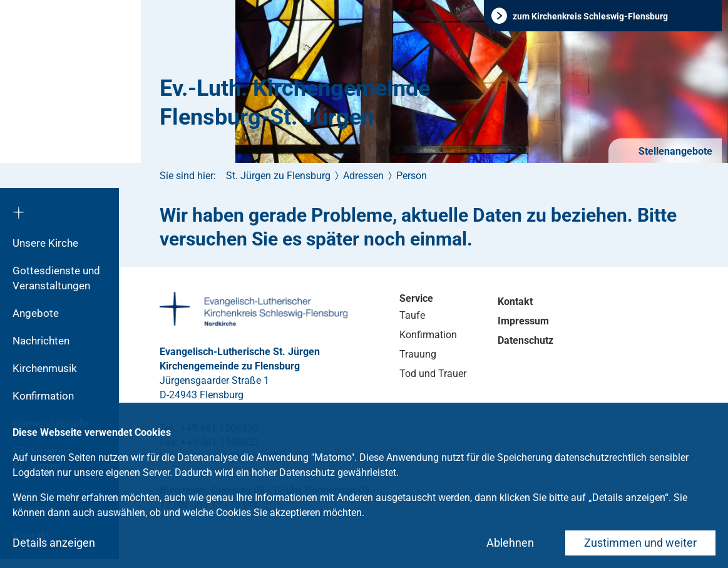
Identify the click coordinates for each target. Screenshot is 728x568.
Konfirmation (43, 396)
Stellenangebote (674, 151)
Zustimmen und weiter (640, 543)
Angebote (36, 313)
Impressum (523, 321)
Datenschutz (525, 340)
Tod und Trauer (433, 374)
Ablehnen (510, 543)
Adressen (363, 176)
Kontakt (515, 302)
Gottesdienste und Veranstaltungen (56, 278)
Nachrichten (41, 341)
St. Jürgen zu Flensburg (278, 176)
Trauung (418, 354)
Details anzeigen (54, 543)
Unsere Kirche (45, 243)
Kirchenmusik (45, 368)
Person (412, 176)
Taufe (412, 315)
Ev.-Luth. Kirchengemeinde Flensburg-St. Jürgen (295, 103)
